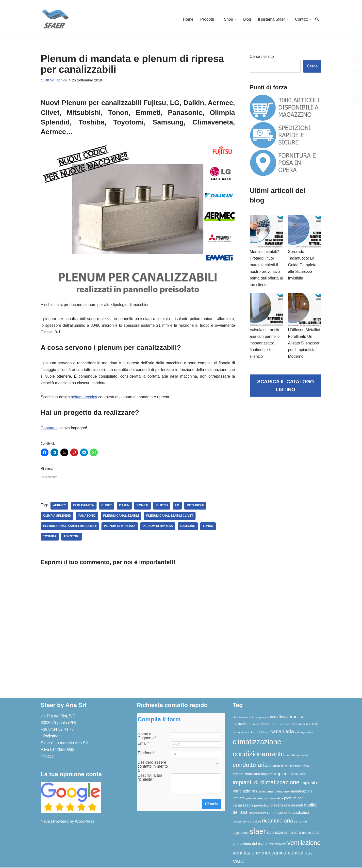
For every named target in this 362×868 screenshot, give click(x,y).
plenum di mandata (120, 527)
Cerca (312, 66)
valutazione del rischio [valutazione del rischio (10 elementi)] (251, 844)
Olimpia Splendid (57, 516)
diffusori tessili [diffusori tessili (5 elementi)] (301, 766)
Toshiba (50, 537)
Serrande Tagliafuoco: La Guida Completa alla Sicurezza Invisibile (302, 265)
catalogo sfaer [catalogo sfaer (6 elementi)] (304, 733)
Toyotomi (72, 537)
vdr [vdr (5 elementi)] (271, 844)
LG (178, 506)
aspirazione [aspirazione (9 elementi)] (242, 724)
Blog (247, 19)
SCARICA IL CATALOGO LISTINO (285, 386)
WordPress (85, 822)
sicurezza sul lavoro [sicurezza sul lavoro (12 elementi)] (284, 833)
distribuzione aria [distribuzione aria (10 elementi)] (246, 775)
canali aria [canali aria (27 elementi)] (282, 732)
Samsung (188, 527)
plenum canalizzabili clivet (170, 516)
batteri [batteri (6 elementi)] (255, 724)
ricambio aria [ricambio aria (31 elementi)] (278, 821)
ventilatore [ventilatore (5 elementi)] (280, 844)
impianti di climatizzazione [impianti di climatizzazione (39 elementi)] (266, 783)
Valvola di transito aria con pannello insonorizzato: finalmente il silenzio (265, 343)
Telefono (146, 754)
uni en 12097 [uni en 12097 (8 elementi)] (312, 833)
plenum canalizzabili (121, 516)
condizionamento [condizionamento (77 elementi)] (259, 754)
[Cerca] (317, 19)
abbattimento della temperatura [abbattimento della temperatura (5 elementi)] (251, 718)
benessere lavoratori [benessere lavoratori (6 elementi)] (292, 724)
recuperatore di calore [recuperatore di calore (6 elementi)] (247, 822)
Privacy (47, 757)
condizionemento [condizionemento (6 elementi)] (297, 755)
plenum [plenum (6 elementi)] (251, 799)
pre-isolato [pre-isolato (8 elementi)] (262, 806)
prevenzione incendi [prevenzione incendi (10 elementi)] (287, 806)
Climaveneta (84, 506)
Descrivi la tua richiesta (150, 778)
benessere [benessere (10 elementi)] (269, 724)
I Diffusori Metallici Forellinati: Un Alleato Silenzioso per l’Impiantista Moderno (304, 343)
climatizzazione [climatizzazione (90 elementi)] (257, 742)
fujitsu (162, 506)
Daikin (124, 506)
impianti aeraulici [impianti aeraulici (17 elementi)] (291, 774)
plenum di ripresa (158, 527)
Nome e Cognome (147, 737)
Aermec (59, 506)
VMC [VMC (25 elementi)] (238, 861)
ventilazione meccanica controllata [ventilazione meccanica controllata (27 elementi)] (272, 853)
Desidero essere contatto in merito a (153, 767)
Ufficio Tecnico (56, 80)
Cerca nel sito (262, 56)
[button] (216, 19)
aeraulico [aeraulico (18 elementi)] (295, 717)
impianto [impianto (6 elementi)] (262, 792)
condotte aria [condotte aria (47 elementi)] (250, 765)
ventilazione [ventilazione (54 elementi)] (304, 843)
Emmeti (143, 506)
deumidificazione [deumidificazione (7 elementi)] (280, 766)
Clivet (107, 506)
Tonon (208, 527)
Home (188, 19)
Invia (212, 804)
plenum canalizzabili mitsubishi (70, 527)
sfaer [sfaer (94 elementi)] (258, 832)
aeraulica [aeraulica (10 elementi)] (278, 717)
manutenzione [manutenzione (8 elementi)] (279, 792)
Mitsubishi (196, 506)
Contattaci (49, 428)
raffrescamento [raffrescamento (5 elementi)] (257, 813)
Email (143, 744)
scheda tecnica (84, 397)
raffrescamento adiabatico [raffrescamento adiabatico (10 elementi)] (288, 813)
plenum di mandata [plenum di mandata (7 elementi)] (270, 799)
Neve (45, 822)
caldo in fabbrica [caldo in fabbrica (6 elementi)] (259, 733)
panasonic (87, 516)
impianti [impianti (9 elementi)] (267, 775)
